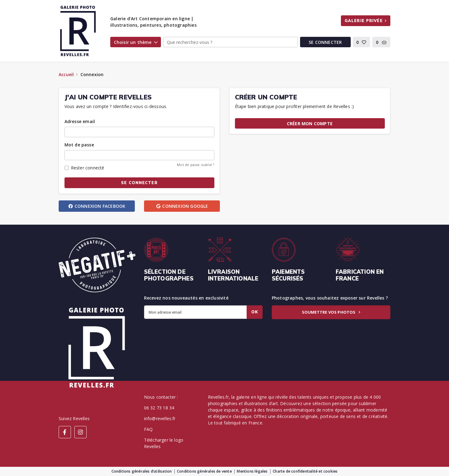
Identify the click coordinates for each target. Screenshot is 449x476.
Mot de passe (79, 145)
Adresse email (80, 121)
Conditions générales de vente (204, 471)
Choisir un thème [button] (136, 42)
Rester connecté (88, 168)
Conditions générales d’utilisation (142, 471)
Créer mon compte (310, 124)
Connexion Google (182, 206)
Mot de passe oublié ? (195, 165)
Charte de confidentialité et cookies (305, 471)
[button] (362, 42)
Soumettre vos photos (331, 312)
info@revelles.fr (160, 418)
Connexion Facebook (97, 206)
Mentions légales (252, 471)
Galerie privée (366, 21)
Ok (255, 312)
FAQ (148, 429)
